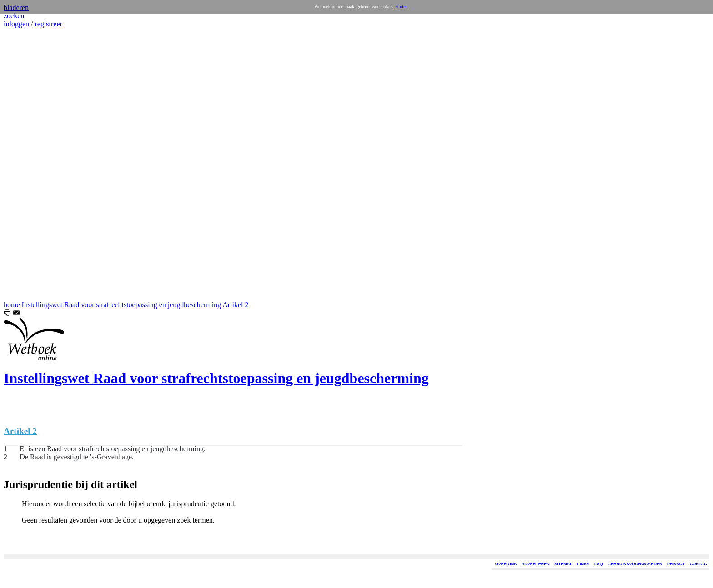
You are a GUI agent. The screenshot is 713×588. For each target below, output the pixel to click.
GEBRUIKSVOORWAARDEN (635, 564)
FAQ (599, 564)
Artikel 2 (235, 305)
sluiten (402, 7)
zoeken (14, 16)
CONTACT (700, 564)
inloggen (16, 24)
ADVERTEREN (536, 564)
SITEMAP (563, 564)
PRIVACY (676, 564)
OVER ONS (506, 564)
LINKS (584, 564)
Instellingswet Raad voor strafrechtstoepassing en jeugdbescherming (122, 305)
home (12, 305)
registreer (48, 24)
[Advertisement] (31, 164)
